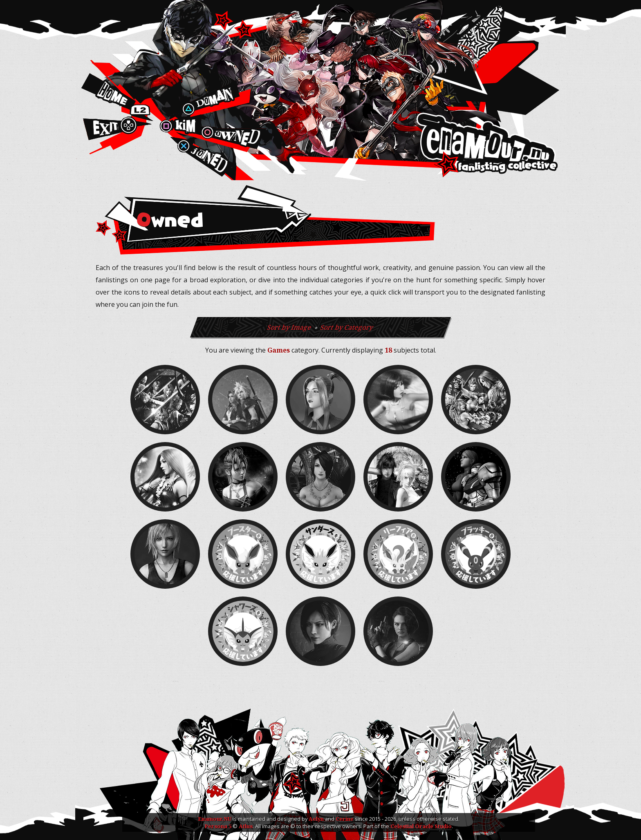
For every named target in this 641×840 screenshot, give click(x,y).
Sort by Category (347, 327)
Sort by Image (290, 327)
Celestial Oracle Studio (421, 826)
